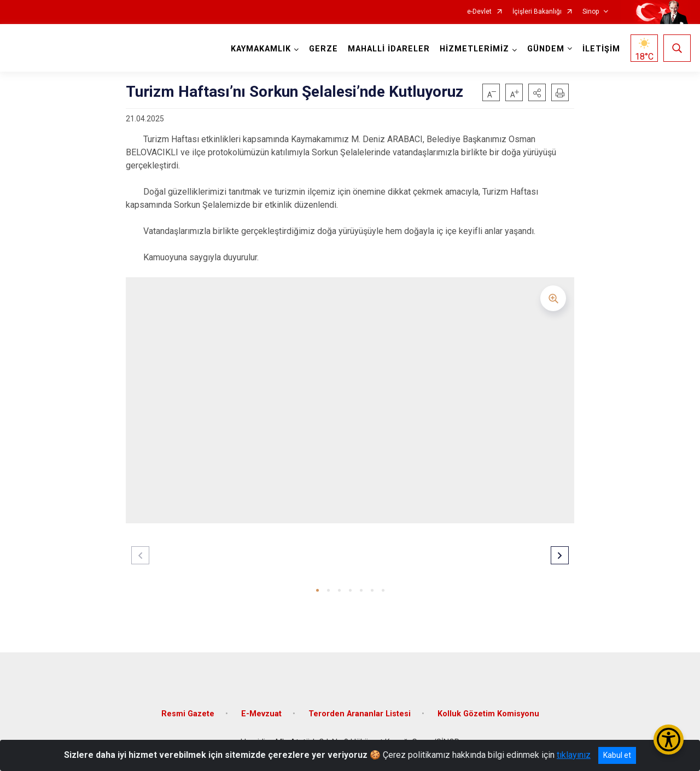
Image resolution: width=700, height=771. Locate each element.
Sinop (591, 12)
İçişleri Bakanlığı (537, 12)
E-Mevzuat (261, 714)
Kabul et (617, 755)
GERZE (323, 49)
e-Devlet (479, 12)
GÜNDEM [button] (546, 49)
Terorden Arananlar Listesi (360, 714)
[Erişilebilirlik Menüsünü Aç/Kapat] (669, 740)
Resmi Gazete (188, 714)
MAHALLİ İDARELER (389, 49)
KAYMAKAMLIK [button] (261, 49)
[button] (537, 92)
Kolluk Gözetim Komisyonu (488, 714)
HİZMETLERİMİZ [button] (474, 49)
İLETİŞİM (601, 49)
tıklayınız (574, 755)
